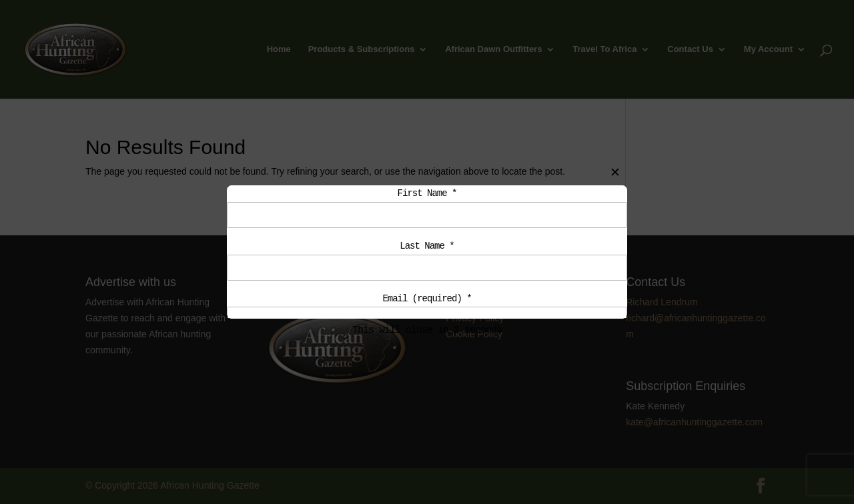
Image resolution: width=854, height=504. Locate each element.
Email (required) (427, 303)
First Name (427, 194)
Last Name (427, 248)
